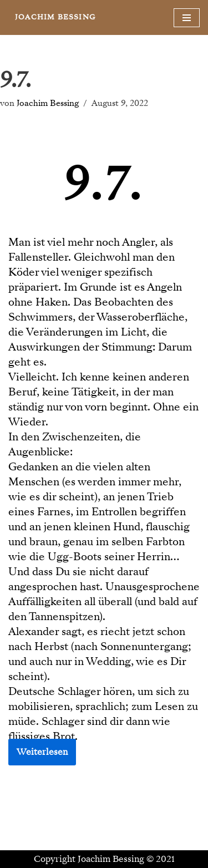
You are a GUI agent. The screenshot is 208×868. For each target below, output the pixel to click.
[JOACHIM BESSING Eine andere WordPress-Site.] (55, 17)
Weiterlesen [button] (42, 752)
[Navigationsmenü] (187, 18)
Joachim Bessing (48, 103)
